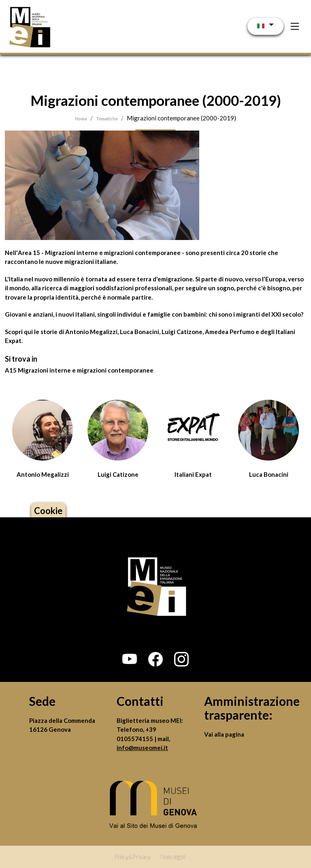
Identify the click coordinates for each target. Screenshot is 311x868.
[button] (130, 659)
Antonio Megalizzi (43, 474)
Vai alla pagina (224, 734)
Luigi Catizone (118, 474)
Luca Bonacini (269, 474)
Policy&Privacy (132, 857)
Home (81, 119)
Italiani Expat (193, 474)
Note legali (173, 857)
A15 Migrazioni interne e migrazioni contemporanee (79, 370)
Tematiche (107, 119)
